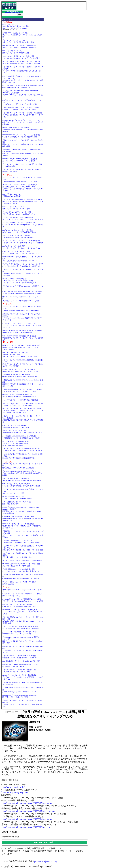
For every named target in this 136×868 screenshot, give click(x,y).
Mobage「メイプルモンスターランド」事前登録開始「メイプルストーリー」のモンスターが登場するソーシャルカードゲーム (23, 677)
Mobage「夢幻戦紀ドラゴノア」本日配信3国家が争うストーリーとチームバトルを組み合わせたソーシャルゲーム (23, 129)
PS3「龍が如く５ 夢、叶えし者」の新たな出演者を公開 (21, 661)
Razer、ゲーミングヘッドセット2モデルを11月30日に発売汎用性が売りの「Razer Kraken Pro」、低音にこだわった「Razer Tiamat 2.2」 (21, 347)
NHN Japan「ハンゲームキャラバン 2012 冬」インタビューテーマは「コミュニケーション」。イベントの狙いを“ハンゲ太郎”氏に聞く (22, 325)
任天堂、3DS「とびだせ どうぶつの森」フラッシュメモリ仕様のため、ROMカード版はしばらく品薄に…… (22, 35)
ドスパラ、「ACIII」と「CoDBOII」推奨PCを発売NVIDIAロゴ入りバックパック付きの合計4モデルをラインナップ (23, 225)
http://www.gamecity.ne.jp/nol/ (15, 792)
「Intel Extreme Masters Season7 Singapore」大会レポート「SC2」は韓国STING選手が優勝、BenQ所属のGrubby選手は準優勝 (22, 473)
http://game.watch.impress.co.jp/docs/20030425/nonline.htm (27, 803)
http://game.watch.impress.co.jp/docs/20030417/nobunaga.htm (28, 811)
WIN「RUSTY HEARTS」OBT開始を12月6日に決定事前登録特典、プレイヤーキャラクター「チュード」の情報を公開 (23, 338)
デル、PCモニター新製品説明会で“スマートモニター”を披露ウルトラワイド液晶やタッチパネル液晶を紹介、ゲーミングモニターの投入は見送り (23, 201)
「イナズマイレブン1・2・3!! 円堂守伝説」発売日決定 (20, 400)
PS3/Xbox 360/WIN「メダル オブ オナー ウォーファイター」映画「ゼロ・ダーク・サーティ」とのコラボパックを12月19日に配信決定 (23, 122)
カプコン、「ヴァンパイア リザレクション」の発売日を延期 (22, 560)
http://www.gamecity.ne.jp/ (13, 787)
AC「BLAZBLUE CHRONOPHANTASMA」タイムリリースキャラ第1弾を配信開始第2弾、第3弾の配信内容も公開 (17, 443)
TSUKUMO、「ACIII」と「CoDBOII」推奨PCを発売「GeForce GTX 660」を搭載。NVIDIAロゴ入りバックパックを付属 (22, 612)
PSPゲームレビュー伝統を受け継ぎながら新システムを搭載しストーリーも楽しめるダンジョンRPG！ (16, 26)
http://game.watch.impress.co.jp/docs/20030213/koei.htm (26, 827)
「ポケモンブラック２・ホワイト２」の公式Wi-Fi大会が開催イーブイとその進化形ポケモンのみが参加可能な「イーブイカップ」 (23, 115)
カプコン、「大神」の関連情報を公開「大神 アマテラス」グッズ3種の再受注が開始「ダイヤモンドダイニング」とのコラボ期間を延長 (19, 281)
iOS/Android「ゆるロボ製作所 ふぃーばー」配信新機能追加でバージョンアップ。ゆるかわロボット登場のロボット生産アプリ (23, 518)
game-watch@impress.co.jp (46, 861)
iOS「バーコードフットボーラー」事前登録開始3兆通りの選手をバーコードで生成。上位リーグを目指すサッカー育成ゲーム (23, 526)
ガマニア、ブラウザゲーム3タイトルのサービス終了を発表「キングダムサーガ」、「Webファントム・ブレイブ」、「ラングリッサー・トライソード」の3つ (23, 411)
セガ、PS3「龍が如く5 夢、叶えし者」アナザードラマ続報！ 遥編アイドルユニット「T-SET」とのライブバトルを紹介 (20, 355)
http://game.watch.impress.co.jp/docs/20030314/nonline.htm (27, 819)
